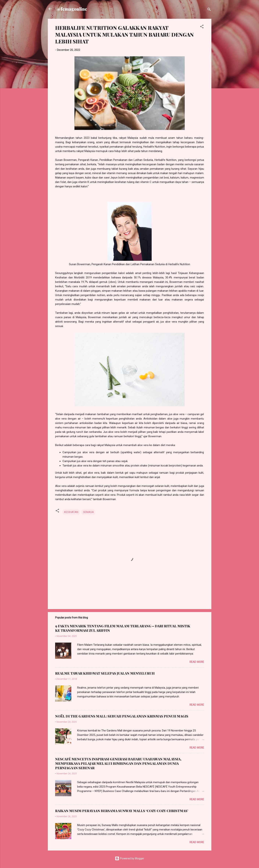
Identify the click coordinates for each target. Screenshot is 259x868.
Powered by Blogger (129, 858)
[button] (202, 27)
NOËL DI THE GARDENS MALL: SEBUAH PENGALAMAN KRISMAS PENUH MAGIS (122, 716)
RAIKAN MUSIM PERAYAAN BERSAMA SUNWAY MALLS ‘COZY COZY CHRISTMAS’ (122, 811)
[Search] (209, 10)
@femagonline (72, 9)
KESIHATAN (71, 512)
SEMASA (88, 512)
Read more (197, 662)
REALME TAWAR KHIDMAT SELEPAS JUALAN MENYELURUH (105, 673)
